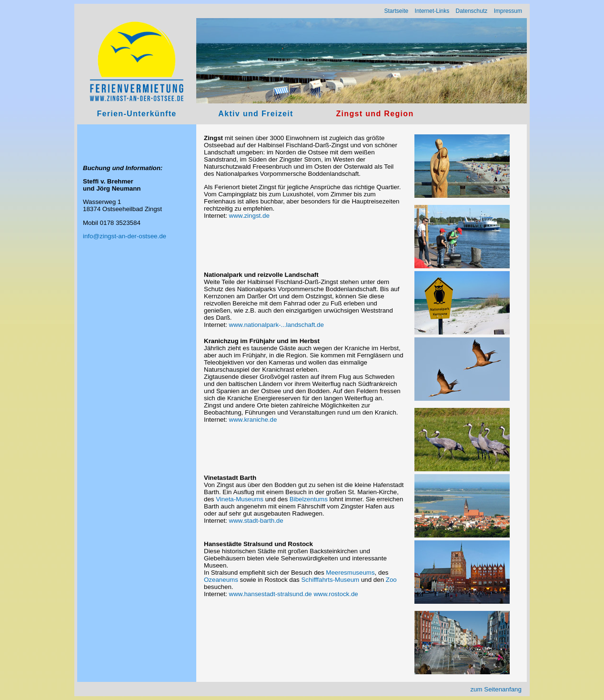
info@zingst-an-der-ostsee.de (125, 236)
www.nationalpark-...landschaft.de (277, 325)
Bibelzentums (309, 499)
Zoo (391, 580)
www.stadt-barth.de (256, 521)
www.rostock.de (336, 594)
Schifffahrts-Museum (330, 580)
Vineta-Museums (240, 499)
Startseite (397, 11)
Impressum (508, 11)
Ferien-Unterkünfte (136, 114)
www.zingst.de (249, 216)
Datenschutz (472, 11)
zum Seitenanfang (496, 689)
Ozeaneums (221, 580)
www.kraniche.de (253, 420)
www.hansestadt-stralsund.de (271, 594)
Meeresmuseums (350, 573)
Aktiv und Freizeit (256, 114)
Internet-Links (432, 11)
